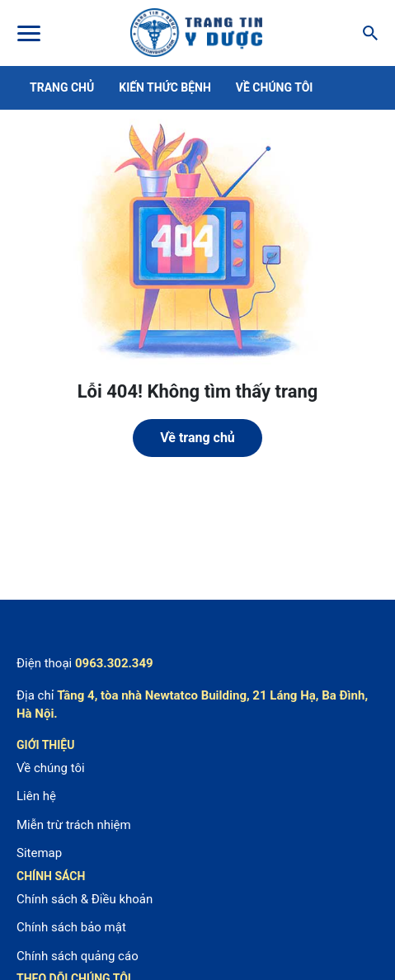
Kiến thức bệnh (165, 87)
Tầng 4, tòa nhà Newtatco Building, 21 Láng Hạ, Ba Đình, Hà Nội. (192, 705)
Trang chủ (62, 87)
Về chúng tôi (275, 87)
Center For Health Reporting (196, 33)
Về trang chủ (197, 438)
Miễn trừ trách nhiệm (74, 825)
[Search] (365, 33)
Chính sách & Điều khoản (85, 899)
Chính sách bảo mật (71, 927)
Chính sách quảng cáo (78, 956)
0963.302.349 (114, 663)
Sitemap (39, 853)
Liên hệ (36, 796)
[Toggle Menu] (28, 33)
